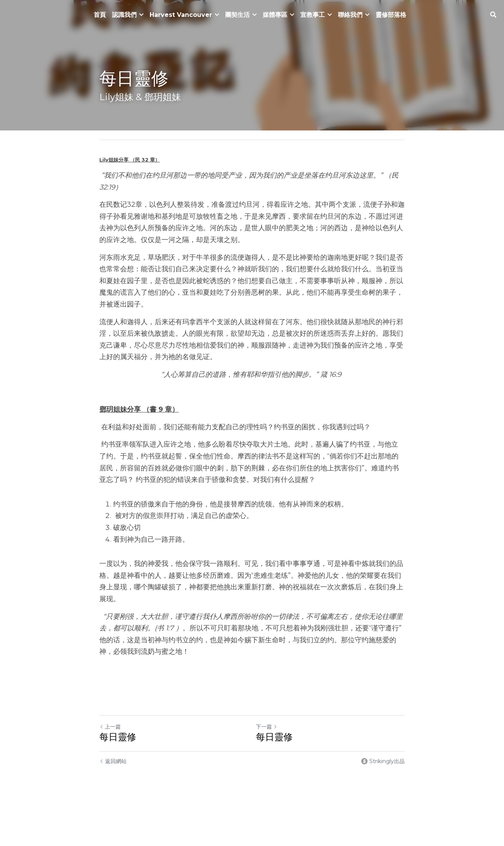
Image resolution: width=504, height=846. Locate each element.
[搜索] (493, 15)
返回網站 (113, 761)
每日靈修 (118, 737)
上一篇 (110, 727)
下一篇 (267, 727)
